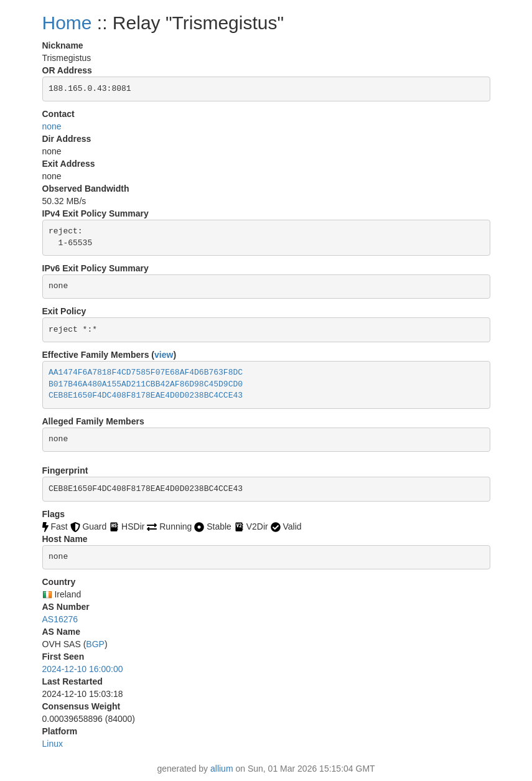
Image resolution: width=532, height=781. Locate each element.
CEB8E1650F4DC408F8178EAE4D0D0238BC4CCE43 (146, 395)
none (52, 126)
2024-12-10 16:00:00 (83, 669)
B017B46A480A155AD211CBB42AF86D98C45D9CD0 (146, 384)
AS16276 (60, 619)
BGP (95, 644)
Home (67, 23)
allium (222, 769)
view (164, 355)
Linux (53, 744)
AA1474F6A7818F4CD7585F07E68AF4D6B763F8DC (146, 372)
